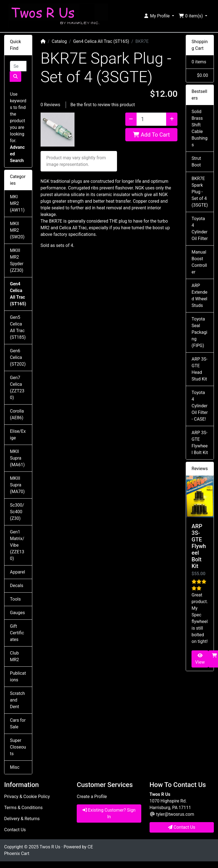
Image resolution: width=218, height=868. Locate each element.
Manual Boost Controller (199, 262)
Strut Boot (196, 162)
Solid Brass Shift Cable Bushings (200, 128)
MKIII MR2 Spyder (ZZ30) (17, 260)
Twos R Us (50, 847)
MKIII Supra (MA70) (17, 485)
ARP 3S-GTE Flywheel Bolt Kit (200, 443)
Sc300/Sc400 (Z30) (17, 512)
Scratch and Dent (17, 700)
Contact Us (15, 830)
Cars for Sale (18, 724)
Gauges (17, 613)
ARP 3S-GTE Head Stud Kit (199, 369)
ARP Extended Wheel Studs (199, 295)
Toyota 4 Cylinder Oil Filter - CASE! (200, 406)
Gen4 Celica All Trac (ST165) (101, 41)
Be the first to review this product (103, 105)
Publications (18, 677)
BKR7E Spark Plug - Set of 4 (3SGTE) (200, 192)
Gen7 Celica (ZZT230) (17, 388)
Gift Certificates (17, 633)
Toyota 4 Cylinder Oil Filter (200, 229)
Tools (15, 599)
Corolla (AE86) (17, 414)
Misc (15, 767)
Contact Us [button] (182, 827)
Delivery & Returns (22, 819)
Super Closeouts (18, 747)
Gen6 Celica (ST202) (18, 357)
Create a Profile (92, 797)
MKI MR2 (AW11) (17, 203)
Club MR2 (14, 656)
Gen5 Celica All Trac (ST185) (18, 327)
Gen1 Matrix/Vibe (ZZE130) (17, 545)
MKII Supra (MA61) (17, 458)
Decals (17, 586)
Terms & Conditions (23, 808)
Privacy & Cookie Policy (27, 797)
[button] (159, 16)
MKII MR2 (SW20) (17, 230)
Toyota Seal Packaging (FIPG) (199, 332)
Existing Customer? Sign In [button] (109, 813)
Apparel (18, 572)
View (200, 659)
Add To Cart (151, 135)
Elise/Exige (18, 435)
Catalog (59, 41)
